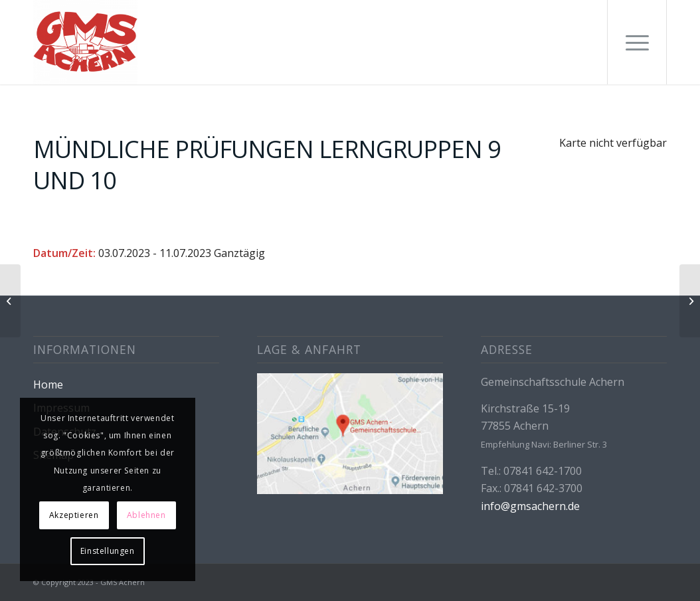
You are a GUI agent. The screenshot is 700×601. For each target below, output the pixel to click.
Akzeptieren (74, 515)
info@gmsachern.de (530, 506)
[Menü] (637, 42)
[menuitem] (637, 42)
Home (48, 385)
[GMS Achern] (85, 42)
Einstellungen (108, 551)
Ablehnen (146, 515)
